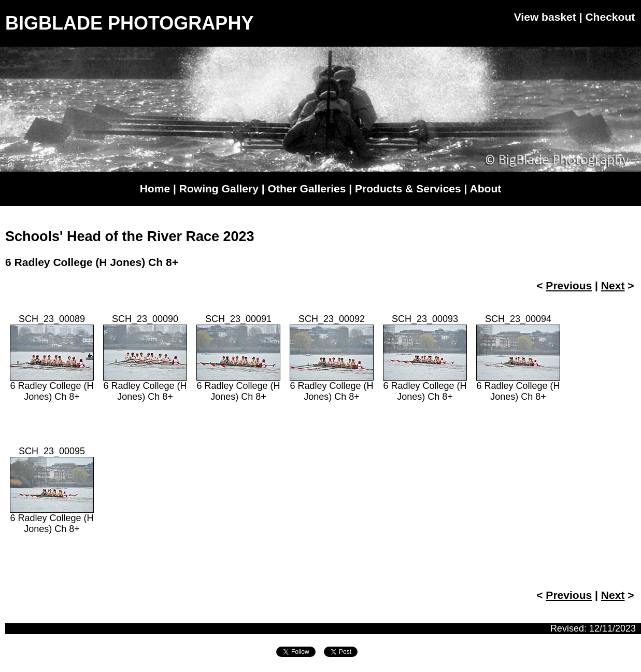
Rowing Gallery (219, 188)
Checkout (610, 17)
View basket (545, 17)
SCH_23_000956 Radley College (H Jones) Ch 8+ (52, 490)
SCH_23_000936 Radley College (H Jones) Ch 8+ (425, 358)
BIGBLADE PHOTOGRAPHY (129, 23)
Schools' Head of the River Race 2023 (130, 236)
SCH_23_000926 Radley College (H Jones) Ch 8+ (332, 358)
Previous (569, 285)
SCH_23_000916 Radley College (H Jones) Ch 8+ (238, 358)
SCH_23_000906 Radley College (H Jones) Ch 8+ (145, 358)
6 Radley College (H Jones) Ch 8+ (92, 262)
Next (613, 285)
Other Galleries (307, 188)
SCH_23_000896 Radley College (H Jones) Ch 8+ (52, 358)
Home (155, 188)
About (486, 188)
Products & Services (408, 188)
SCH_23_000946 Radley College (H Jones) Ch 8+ (518, 358)
